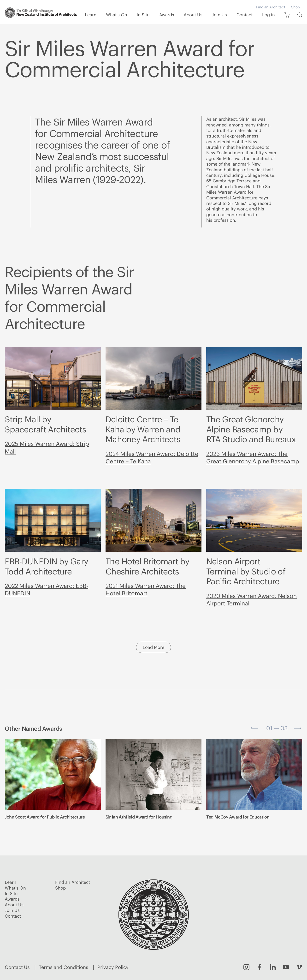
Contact (245, 15)
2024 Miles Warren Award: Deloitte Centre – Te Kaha (152, 457)
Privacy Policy (113, 967)
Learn (91, 15)
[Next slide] (297, 728)
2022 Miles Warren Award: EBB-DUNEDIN (47, 589)
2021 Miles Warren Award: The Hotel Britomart (146, 589)
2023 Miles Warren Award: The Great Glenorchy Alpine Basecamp (253, 457)
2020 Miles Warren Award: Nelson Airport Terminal (251, 600)
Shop (295, 7)
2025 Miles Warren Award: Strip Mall (47, 447)
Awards (167, 15)
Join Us (219, 15)
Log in (269, 15)
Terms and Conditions (64, 967)
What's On (117, 15)
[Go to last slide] (254, 728)
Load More (153, 647)
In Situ (143, 15)
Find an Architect (271, 7)
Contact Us (17, 967)
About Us (193, 15)
